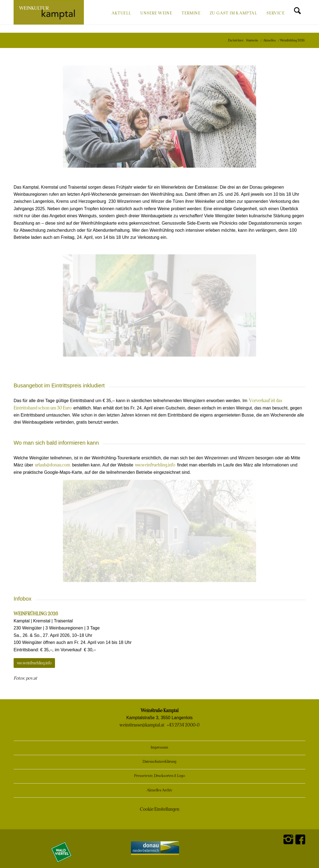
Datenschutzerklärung (159, 762)
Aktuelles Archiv (159, 790)
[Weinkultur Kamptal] (49, 12)
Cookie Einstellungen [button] (160, 809)
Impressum (159, 748)
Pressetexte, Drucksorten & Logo (159, 776)
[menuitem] (122, 13)
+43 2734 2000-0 (183, 725)
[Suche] (297, 13)
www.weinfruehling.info (155, 465)
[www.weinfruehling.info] (34, 663)
